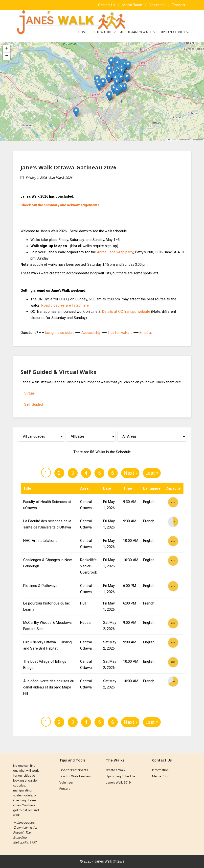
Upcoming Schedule (120, 776)
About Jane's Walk (136, 32)
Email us (146, 333)
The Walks (103, 32)
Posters (65, 789)
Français (178, 5)
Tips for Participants (74, 770)
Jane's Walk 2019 (118, 782)
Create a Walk (116, 770)
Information (160, 770)
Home (83, 32)
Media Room (133, 5)
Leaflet (172, 140)
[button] (111, 62)
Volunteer (157, 5)
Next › (130, 473)
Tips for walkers (120, 333)
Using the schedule (60, 333)
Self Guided (34, 404)
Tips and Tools (173, 32)
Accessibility (91, 333)
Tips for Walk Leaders (75, 776)
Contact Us (107, 5)
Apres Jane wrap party (115, 252)
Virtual (29, 393)
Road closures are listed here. (65, 305)
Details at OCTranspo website (126, 312)
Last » (152, 473)
